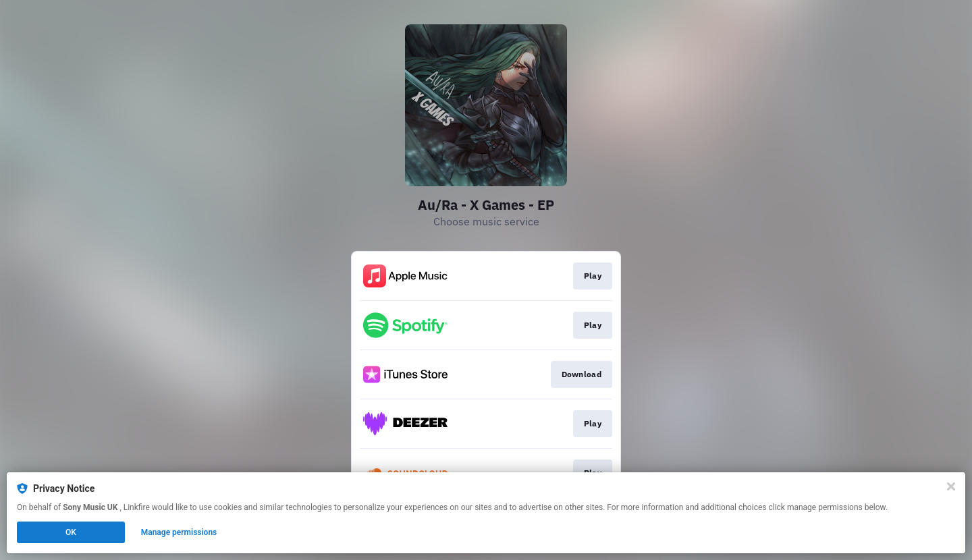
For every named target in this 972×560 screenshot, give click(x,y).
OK (71, 532)
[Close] (951, 486)
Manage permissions (179, 532)
